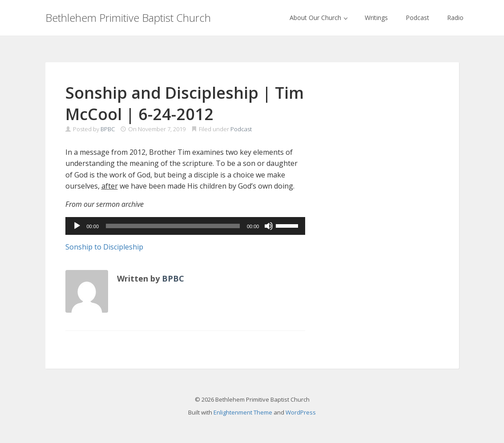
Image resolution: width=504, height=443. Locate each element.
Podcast (417, 18)
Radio (455, 18)
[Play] (77, 226)
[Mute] (269, 226)
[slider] (173, 226)
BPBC (108, 129)
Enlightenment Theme (243, 412)
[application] (185, 226)
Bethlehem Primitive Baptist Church (128, 18)
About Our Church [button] (319, 18)
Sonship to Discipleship (104, 247)
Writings (376, 18)
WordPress (301, 412)
